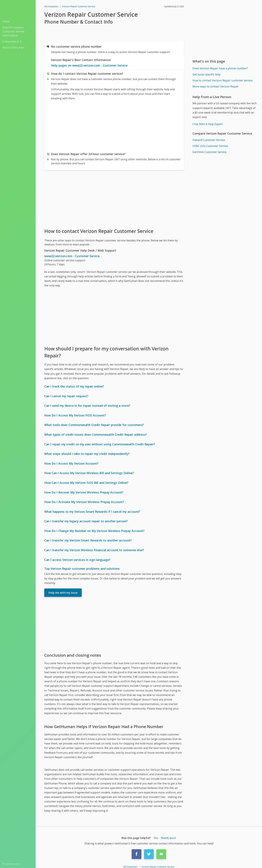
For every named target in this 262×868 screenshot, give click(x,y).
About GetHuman (13, 47)
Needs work (168, 838)
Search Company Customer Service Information (13, 31)
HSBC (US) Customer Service (210, 146)
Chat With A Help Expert (208, 124)
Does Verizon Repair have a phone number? (220, 68)
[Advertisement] (114, 125)
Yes (156, 838)
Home (6, 21)
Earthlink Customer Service (209, 152)
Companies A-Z (12, 41)
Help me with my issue (63, 593)
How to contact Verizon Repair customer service (222, 80)
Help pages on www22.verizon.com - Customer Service (89, 65)
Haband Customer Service (209, 140)
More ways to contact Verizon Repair (216, 86)
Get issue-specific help (206, 74)
